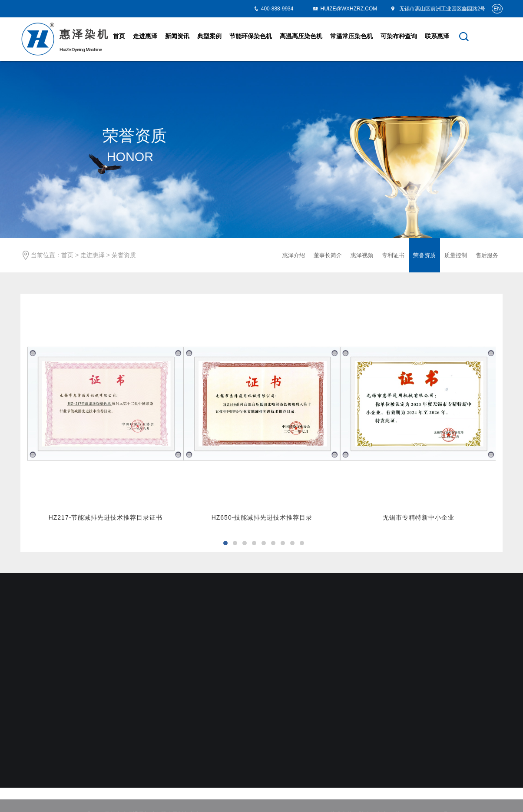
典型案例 (209, 36)
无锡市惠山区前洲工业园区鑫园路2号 (438, 9)
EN (497, 9)
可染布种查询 (399, 36)
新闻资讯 (177, 36)
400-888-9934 (277, 9)
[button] (225, 543)
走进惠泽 (145, 36)
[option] (106, 414)
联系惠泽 (437, 36)
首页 (119, 36)
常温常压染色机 (351, 36)
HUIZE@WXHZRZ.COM (345, 9)
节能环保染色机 (251, 36)
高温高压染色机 (301, 36)
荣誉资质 (124, 255)
